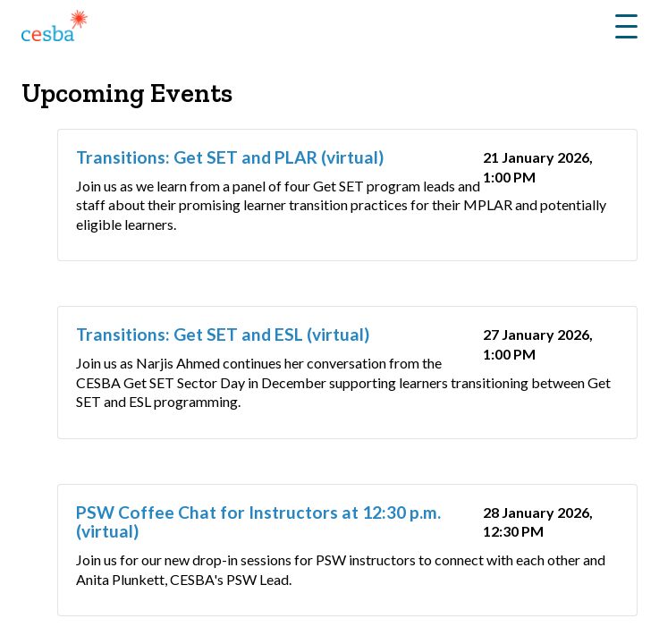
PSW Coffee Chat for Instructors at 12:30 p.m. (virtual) (258, 522)
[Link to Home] (55, 29)
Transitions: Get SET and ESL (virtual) (223, 334)
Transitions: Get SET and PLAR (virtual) (230, 157)
